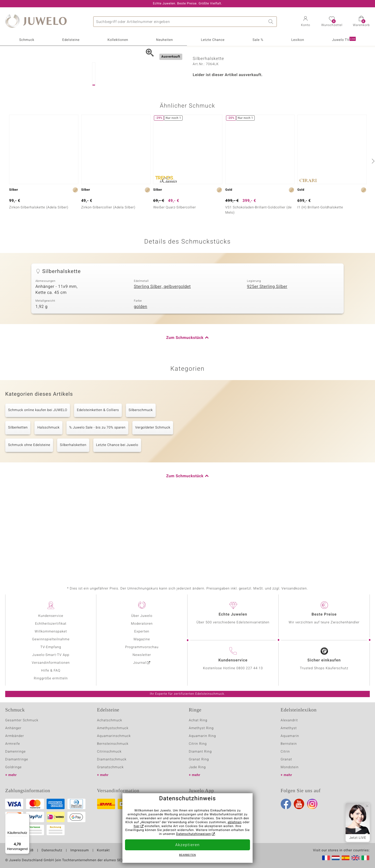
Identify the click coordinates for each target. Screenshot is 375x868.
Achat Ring (198, 720)
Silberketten (18, 503)
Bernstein (289, 744)
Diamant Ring (200, 752)
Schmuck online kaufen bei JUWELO (38, 485)
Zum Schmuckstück (185, 413)
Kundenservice (51, 616)
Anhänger (13, 728)
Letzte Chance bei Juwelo (117, 520)
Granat (286, 759)
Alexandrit (289, 720)
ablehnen (235, 822)
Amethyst (289, 728)
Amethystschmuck (113, 728)
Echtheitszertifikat (51, 624)
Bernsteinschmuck (113, 744)
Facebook (286, 804)
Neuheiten (164, 40)
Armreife (13, 744)
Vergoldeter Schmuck (153, 503)
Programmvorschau (142, 647)
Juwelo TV (344, 40)
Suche (272, 22)
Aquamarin (290, 736)
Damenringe (15, 752)
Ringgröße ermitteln (51, 678)
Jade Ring (197, 767)
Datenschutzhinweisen (193, 834)
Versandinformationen (51, 663)
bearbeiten (188, 855)
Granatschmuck (111, 767)
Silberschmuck (141, 485)
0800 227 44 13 (250, 668)
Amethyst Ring (201, 728)
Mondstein (290, 767)
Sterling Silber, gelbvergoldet (162, 362)
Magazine (142, 639)
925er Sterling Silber (267, 362)
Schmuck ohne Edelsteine (29, 520)
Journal (140, 663)
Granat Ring (199, 759)
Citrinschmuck (109, 752)
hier (137, 826)
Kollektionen (118, 40)
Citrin (285, 752)
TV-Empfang (51, 647)
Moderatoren (142, 624)
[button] (305, 22)
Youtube (299, 804)
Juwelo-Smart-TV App (51, 655)
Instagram (312, 804)
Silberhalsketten (73, 520)
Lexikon (298, 40)
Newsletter (142, 655)
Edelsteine (71, 40)
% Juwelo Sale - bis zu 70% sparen (97, 503)
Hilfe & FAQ (51, 671)
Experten (142, 632)
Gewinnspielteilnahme (51, 639)
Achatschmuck (110, 720)
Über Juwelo (142, 616)
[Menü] (26, 817)
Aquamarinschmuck (114, 736)
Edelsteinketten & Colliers (98, 485)
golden (141, 382)
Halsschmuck (48, 503)
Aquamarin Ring (202, 736)
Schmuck (27, 40)
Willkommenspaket (51, 632)
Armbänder (15, 736)
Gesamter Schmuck (22, 720)
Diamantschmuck (112, 759)
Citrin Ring (198, 744)
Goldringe (13, 767)
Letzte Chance (213, 40)
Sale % (258, 40)
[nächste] (372, 236)
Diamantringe (17, 759)
